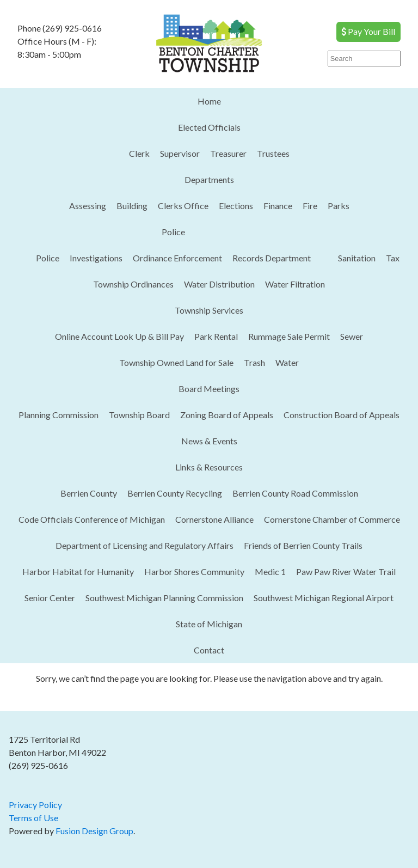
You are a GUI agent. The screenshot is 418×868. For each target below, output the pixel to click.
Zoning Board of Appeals (227, 415)
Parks (339, 206)
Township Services (209, 310)
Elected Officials (209, 127)
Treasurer (228, 153)
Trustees (273, 153)
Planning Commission (59, 415)
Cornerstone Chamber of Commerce (332, 519)
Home (209, 101)
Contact (209, 650)
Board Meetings (209, 389)
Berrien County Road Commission (295, 493)
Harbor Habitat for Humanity (78, 571)
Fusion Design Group (94, 831)
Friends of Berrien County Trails (303, 545)
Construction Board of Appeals (342, 415)
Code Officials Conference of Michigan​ (92, 519)
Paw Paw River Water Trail (346, 571)
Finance (278, 206)
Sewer (352, 336)
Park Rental (216, 336)
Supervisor (180, 153)
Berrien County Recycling (175, 493)
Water (287, 362)
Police (173, 232)
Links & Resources (209, 467)
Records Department (272, 258)
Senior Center (50, 598)
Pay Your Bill (368, 31)
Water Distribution (219, 284)
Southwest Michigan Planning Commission (164, 598)
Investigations (96, 258)
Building (132, 206)
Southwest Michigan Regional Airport (324, 598)
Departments (209, 179)
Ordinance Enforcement (177, 258)
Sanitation (357, 258)
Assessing (88, 206)
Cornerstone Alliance (214, 519)
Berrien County (89, 493)
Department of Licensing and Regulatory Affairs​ (145, 545)
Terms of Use (33, 818)
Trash (254, 362)
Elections (236, 206)
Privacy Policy (35, 805)
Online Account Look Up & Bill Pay (119, 336)
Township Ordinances (133, 284)
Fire (310, 206)
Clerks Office (183, 206)
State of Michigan (209, 624)
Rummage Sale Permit (289, 336)
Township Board (139, 415)
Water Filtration (295, 284)
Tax (393, 258)
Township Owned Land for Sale (176, 362)
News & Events (209, 441)
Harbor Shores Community (194, 571)
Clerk (139, 153)
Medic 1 (270, 571)
